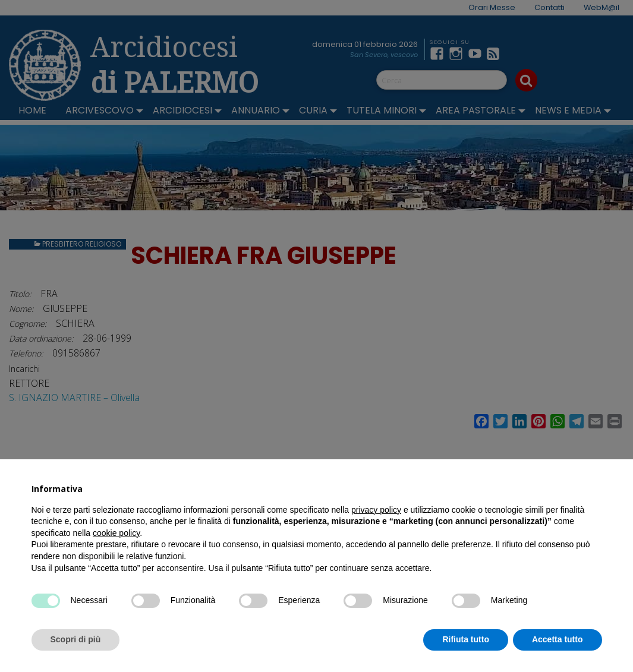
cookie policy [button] (116, 533)
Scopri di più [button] (76, 639)
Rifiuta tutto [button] (466, 639)
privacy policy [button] (376, 510)
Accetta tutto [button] (558, 639)
